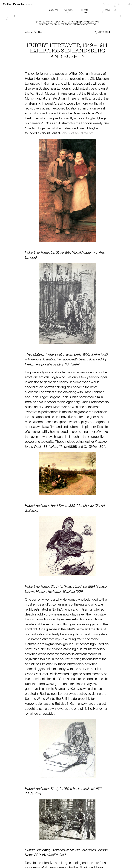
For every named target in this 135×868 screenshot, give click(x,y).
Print (7, 18)
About (106, 5)
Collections (83, 11)
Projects (117, 5)
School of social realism (77, 133)
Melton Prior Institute (18, 4)
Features (53, 10)
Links (128, 4)
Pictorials (68, 11)
